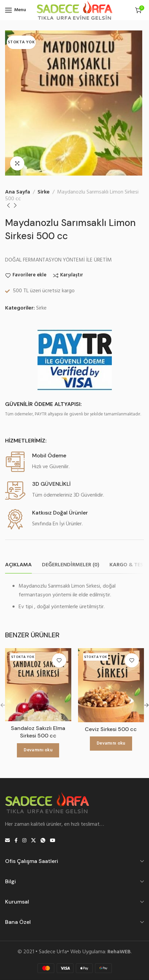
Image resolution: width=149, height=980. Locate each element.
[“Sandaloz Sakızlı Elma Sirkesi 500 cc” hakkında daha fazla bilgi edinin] (38, 750)
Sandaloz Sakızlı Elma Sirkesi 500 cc (38, 732)
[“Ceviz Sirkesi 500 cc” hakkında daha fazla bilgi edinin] (111, 744)
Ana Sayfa (18, 192)
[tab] (18, 565)
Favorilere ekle (29, 276)
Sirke (44, 192)
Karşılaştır (72, 276)
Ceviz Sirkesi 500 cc (111, 729)
